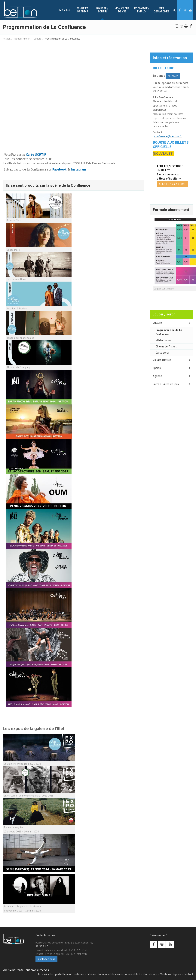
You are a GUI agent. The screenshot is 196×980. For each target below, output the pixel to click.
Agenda (157, 376)
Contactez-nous (46, 959)
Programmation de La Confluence (169, 332)
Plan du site (150, 974)
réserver (173, 76)
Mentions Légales (171, 974)
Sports (157, 368)
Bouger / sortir (102, 10)
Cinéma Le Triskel (166, 346)
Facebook (60, 169)
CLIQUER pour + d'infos (172, 184)
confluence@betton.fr (168, 136)
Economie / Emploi (142, 10)
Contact (188, 974)
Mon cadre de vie (122, 10)
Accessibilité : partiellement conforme (61, 974)
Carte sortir (162, 353)
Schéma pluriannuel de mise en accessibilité (113, 974)
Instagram (78, 169)
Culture (37, 39)
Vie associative (162, 360)
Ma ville (65, 10)
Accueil (7, 39)
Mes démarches (162, 10)
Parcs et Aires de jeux (166, 384)
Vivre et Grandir (83, 10)
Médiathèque (164, 340)
